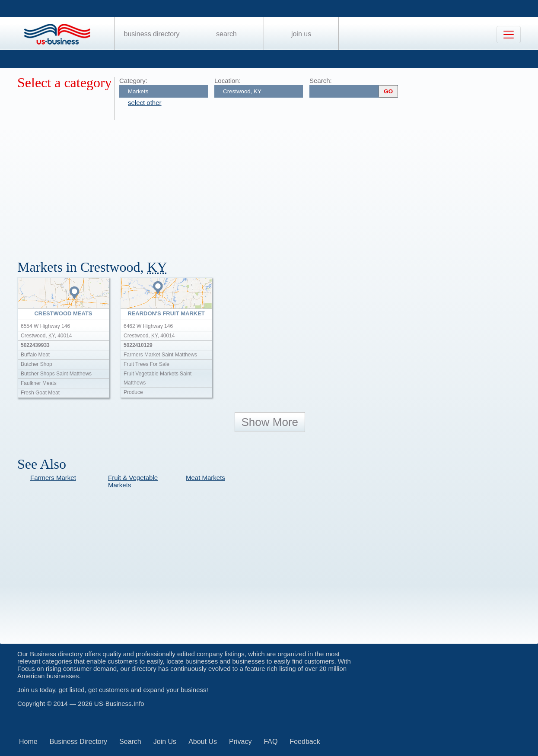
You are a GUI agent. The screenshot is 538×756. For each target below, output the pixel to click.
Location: (228, 81)
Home (28, 742)
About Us (203, 742)
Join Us (301, 34)
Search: (321, 81)
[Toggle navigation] (509, 35)
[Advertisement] (277, 185)
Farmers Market (53, 478)
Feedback (305, 742)
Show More (270, 422)
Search (226, 34)
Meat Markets (205, 478)
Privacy (240, 742)
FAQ (271, 742)
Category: (133, 81)
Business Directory (152, 34)
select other (145, 103)
